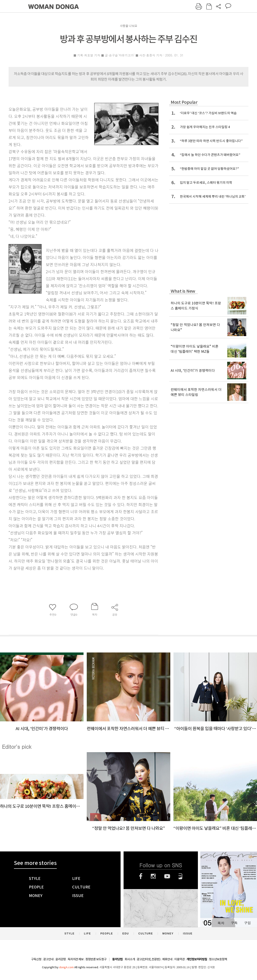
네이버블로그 (180, 876)
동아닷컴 (117, 959)
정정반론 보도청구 (96, 959)
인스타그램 (153, 876)
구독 (234, 923)
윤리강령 (61, 959)
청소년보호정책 (218, 959)
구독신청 (36, 959)
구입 (247, 923)
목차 (221, 923)
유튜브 (167, 876)
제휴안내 (167, 959)
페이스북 (141, 876)
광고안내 (48, 959)
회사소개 (130, 959)
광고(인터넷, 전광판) (149, 959)
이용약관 (179, 959)
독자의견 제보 (76, 959)
